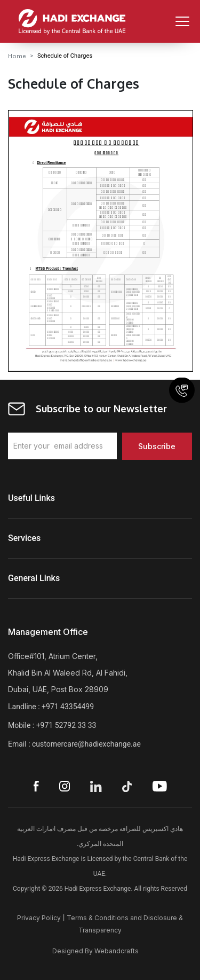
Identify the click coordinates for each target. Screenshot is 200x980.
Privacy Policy (39, 918)
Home (17, 56)
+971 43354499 (68, 707)
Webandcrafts (117, 951)
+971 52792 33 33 (66, 725)
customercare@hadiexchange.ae (86, 744)
